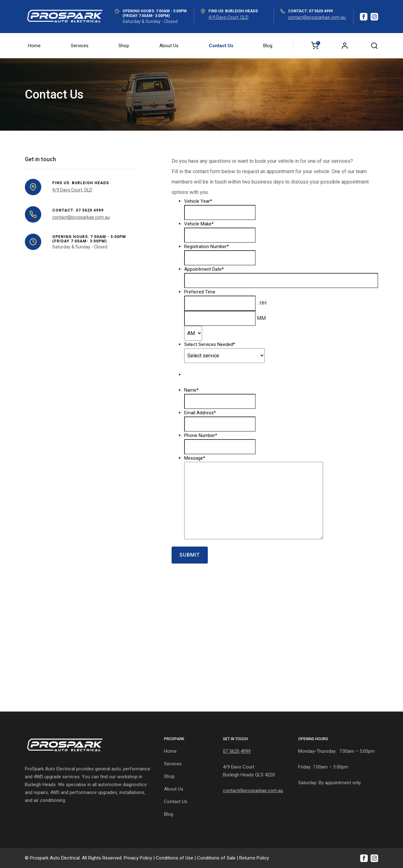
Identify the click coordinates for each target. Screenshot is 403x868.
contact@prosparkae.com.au (317, 17)
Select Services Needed (210, 344)
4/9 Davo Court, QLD (228, 17)
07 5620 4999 (237, 751)
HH (263, 303)
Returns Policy (254, 858)
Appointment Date (204, 269)
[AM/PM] (193, 333)
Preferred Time (200, 292)
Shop (124, 46)
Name (191, 390)
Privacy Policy (138, 858)
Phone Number (201, 435)
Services (80, 46)
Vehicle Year (198, 201)
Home (34, 46)
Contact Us (221, 46)
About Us (169, 46)
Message (195, 458)
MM (261, 318)
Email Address (200, 413)
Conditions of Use (175, 858)
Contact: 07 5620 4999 (310, 11)
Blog (268, 46)
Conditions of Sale (216, 858)
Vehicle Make (199, 224)
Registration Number (207, 247)
